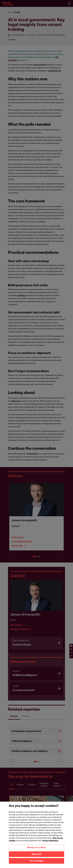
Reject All (36, 856)
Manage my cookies (36, 849)
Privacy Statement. (51, 842)
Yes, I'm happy (36, 862)
